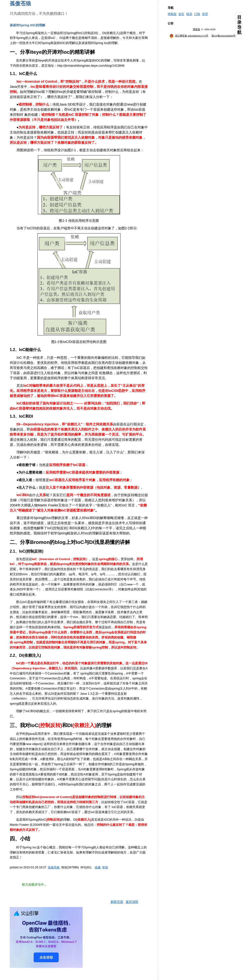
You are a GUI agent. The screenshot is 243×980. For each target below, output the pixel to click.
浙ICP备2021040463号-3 (225, 36)
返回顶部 (132, 902)
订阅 (197, 14)
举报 (105, 867)
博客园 (172, 14)
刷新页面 (117, 902)
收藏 (98, 867)
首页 (181, 14)
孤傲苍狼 (20, 4)
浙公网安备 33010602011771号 (189, 36)
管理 (205, 14)
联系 (189, 14)
